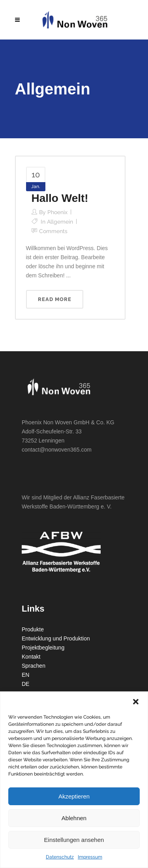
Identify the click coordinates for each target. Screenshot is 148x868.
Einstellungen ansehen (74, 840)
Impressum (90, 857)
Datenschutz (60, 857)
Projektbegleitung (43, 648)
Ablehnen (74, 818)
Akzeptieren (74, 796)
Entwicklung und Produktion (56, 638)
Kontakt (31, 657)
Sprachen (34, 666)
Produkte (33, 629)
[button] (136, 702)
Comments (53, 231)
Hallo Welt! (60, 198)
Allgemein (60, 222)
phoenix (57, 212)
